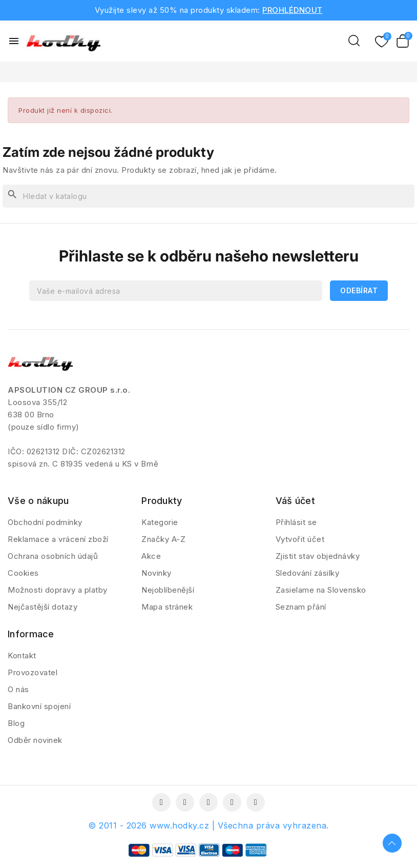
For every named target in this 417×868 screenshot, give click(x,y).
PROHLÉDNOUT (293, 10)
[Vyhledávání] (209, 196)
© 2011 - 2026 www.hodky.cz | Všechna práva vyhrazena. (209, 825)
